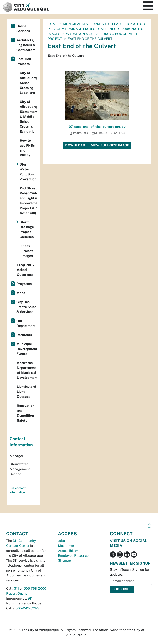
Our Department (26, 323)
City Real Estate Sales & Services (26, 307)
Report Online (17, 593)
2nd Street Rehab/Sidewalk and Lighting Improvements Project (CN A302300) (28, 201)
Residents (24, 335)
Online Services (23, 29)
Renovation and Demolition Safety (26, 413)
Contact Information (21, 442)
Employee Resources (74, 556)
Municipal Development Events (27, 349)
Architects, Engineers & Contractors (26, 45)
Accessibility (68, 551)
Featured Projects (129, 24)
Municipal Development (85, 24)
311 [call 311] (16, 589)
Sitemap (64, 561)
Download (75, 145)
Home (53, 24)
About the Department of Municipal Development (27, 370)
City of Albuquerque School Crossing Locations (28, 83)
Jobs (61, 541)
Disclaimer (66, 546)
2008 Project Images (27, 251)
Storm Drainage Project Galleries (84, 29)
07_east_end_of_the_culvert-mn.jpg (97, 127)
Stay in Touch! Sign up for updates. (130, 572)
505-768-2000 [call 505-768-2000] (35, 589)
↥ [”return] (149, 526)
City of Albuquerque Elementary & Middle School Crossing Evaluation (28, 117)
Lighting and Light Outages (27, 392)
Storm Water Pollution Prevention (28, 172)
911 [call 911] (30, 598)
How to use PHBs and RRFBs (27, 148)
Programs (24, 284)
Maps (21, 293)
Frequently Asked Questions (26, 270)
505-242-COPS (28, 608)
